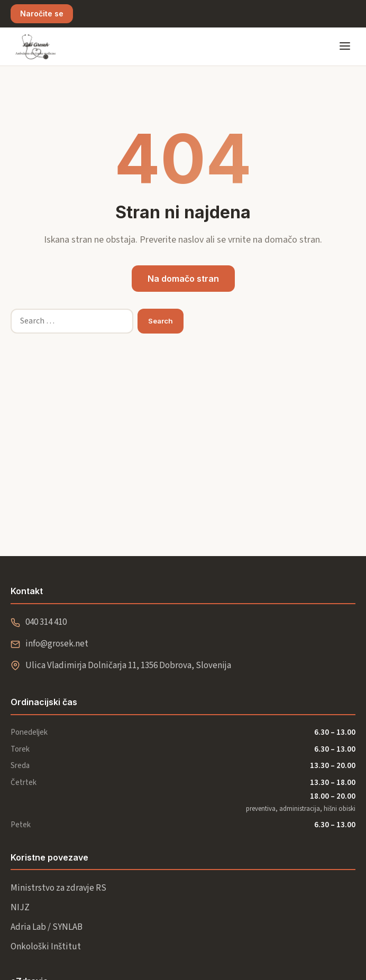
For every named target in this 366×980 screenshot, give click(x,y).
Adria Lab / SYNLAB (47, 927)
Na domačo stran (183, 279)
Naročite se (42, 13)
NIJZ (20, 908)
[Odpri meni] (345, 47)
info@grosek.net (57, 644)
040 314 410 (46, 622)
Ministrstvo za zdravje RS (58, 888)
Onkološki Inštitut (46, 947)
